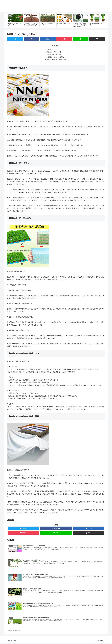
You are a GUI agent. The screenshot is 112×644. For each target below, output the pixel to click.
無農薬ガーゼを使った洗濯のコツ (57, 57)
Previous (6, 20)
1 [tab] (54, 29)
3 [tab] (58, 29)
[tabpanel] (15, 20)
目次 (54, 46)
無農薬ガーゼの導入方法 (54, 55)
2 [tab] (56, 29)
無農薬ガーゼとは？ (53, 49)
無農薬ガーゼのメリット (54, 52)
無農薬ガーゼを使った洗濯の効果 (57, 60)
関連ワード (11, 520)
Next (106, 20)
